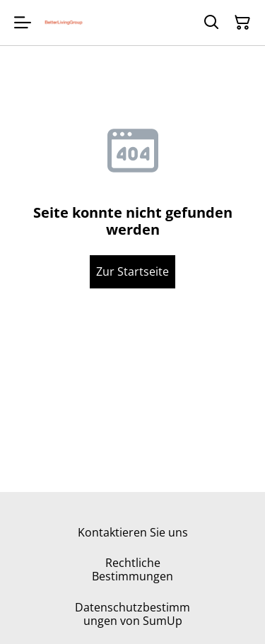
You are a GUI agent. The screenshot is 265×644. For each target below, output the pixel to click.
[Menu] (23, 23)
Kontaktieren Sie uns (133, 532)
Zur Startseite (132, 271)
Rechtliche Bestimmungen (132, 569)
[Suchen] (211, 23)
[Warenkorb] (242, 23)
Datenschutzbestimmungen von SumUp (132, 614)
